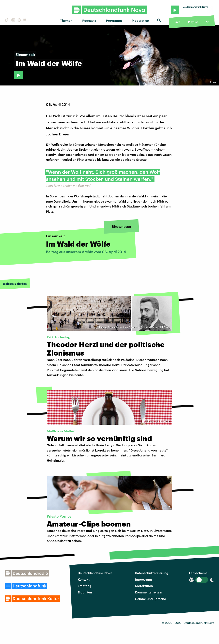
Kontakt (84, 579)
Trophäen (85, 592)
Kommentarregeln (149, 592)
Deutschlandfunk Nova (95, 573)
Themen (66, 20)
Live (177, 22)
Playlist (193, 22)
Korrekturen (144, 586)
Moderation (140, 20)
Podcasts (89, 20)
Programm (114, 20)
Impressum (143, 579)
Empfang (85, 586)
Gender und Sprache (150, 599)
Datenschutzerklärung (152, 573)
